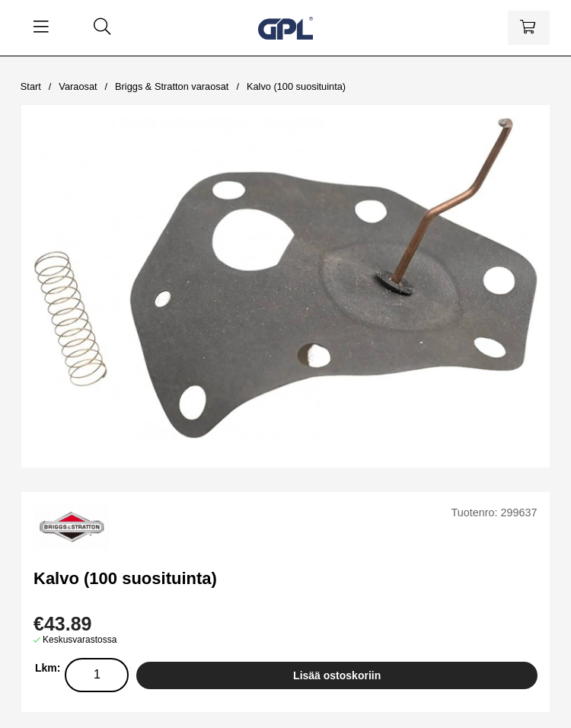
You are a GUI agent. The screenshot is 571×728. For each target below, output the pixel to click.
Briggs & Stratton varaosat (172, 86)
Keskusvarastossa (80, 640)
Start (31, 86)
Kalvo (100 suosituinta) (296, 86)
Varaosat (78, 86)
